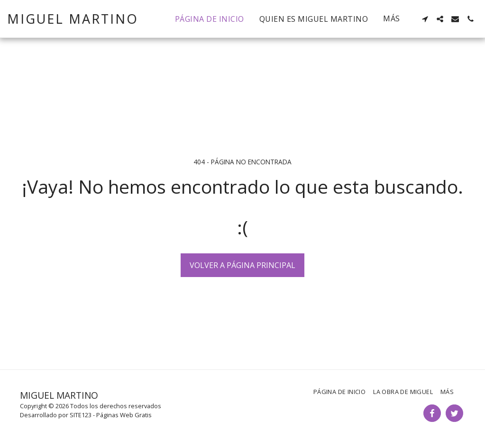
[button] (425, 19)
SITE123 (81, 415)
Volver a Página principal (242, 265)
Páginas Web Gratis (124, 415)
